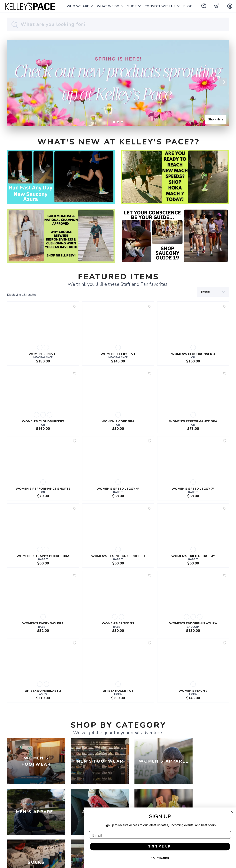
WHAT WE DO (108, 6)
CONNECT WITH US (160, 6)
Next (223, 82)
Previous (13, 82)
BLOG (188, 6)
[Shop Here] (118, 83)
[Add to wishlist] (75, 306)
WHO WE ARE (78, 6)
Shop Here (215, 119)
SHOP (132, 6)
